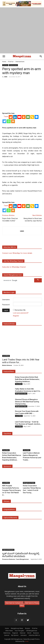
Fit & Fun (11, 62)
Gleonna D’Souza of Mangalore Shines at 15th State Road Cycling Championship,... (27, 402)
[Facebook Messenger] (37, 117)
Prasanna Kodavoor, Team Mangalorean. (16, 559)
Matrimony (7, 633)
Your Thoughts (19, 631)
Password (6, 305)
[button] (4, 56)
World (29, 633)
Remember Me (20, 310)
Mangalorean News (21, 394)
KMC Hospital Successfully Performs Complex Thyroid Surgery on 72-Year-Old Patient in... (11, 490)
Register (16, 316)
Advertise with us (10, 247)
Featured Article (9, 324)
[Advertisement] (22, 30)
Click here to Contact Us (14, 603)
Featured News (9, 371)
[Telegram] (4, 121)
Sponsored (7, 466)
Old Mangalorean (32, 631)
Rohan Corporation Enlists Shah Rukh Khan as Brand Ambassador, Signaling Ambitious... (27, 379)
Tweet (6, 116)
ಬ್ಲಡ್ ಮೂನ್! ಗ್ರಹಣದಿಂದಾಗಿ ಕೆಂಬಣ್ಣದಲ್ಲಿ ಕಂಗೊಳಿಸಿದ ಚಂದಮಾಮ (21, 555)
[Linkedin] (15, 117)
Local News (6, 356)
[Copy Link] (32, 117)
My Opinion (15, 635)
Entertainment (20, 62)
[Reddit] (11, 117)
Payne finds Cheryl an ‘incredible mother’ (10, 220)
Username (6, 300)
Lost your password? (21, 313)
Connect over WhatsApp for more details (17, 253)
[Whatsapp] (9, 121)
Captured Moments (10, 518)
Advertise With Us (34, 635)
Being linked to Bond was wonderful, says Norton (33, 220)
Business (36, 633)
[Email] (28, 117)
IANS (6, 77)
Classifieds (19, 384)
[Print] (24, 117)
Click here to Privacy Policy (29, 604)
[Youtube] (19, 117)
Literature (24, 635)
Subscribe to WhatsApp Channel (14, 267)
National (23, 633)
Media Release (7, 365)
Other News (9, 631)
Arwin (27, 641)
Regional (15, 633)
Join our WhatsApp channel (13, 261)
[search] (19, 280)
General (7, 635)
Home (4, 62)
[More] (13, 121)
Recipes (28, 628)
